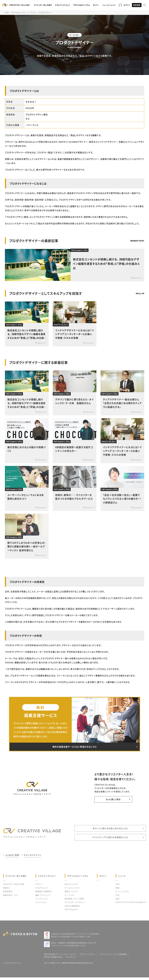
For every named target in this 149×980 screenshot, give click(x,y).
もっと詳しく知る (111, 801)
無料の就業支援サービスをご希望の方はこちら (75, 748)
